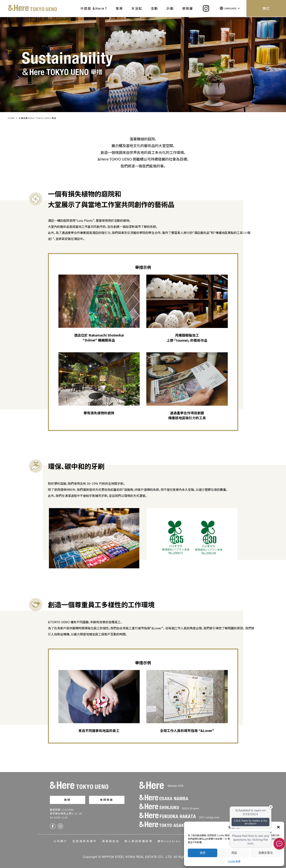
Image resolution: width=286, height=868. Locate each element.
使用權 (188, 8)
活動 (154, 8)
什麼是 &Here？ (94, 8)
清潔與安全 (111, 841)
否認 (234, 853)
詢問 (67, 800)
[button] (278, 827)
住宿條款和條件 (85, 841)
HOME (11, 118)
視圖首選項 (266, 853)
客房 (119, 8)
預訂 (266, 8)
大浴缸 (137, 8)
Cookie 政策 (234, 861)
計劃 (170, 8)
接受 (203, 853)
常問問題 (107, 800)
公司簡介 (61, 841)
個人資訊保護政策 (139, 841)
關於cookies (169, 841)
